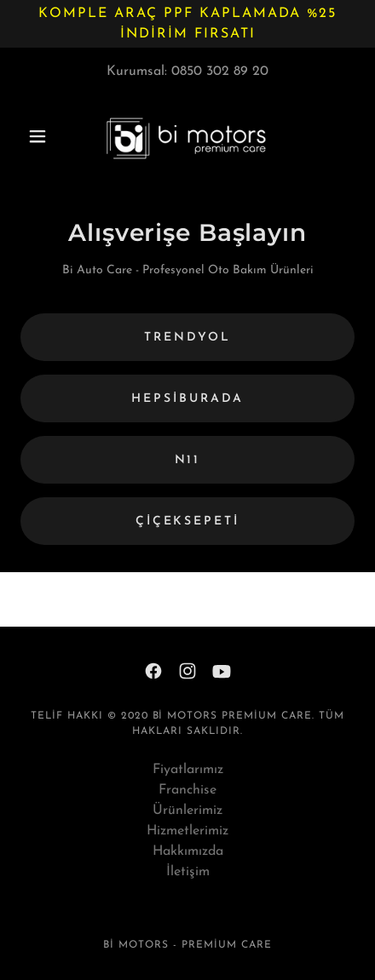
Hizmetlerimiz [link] (187, 831)
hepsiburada (187, 399)
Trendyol (187, 338)
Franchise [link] (187, 790)
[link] (187, 136)
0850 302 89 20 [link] (220, 72)
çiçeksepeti (188, 522)
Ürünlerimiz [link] (187, 811)
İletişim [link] (188, 872)
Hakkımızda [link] (188, 851)
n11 (188, 460)
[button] (46, 136)
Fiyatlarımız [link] (188, 770)
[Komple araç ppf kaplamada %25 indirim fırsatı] (187, 24)
